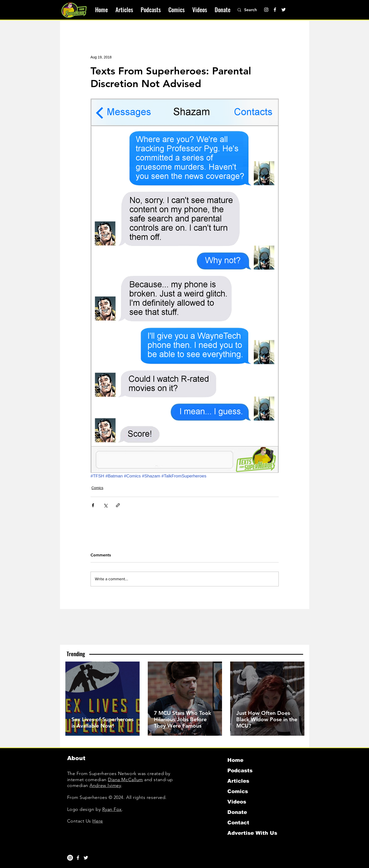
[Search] (253, 10)
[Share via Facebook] (93, 505)
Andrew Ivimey (105, 785)
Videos (237, 802)
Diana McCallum (125, 780)
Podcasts (240, 770)
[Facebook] (275, 10)
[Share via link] (118, 505)
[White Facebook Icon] (78, 858)
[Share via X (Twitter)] (105, 505)
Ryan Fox (112, 809)
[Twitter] (284, 10)
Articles (238, 781)
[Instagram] (266, 10)
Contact (238, 823)
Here (98, 821)
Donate (237, 812)
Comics (98, 488)
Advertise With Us (252, 833)
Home (235, 760)
